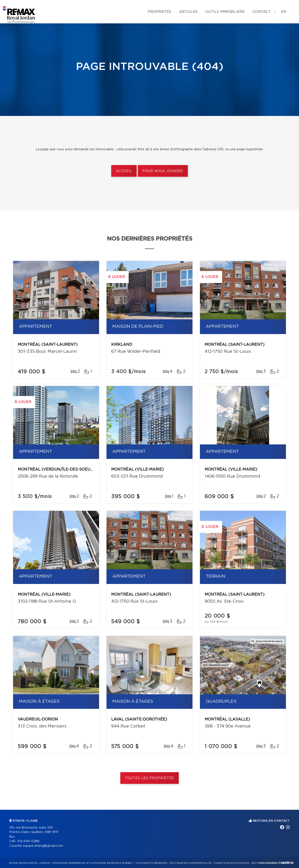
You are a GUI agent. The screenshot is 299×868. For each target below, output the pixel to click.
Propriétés (159, 12)
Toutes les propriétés (150, 778)
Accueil (124, 171)
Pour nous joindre (163, 171)
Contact (262, 12)
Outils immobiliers (225, 12)
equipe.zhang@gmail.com (43, 846)
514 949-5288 (28, 841)
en (284, 12)
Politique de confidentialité (191, 863)
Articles (188, 12)
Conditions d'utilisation (231, 863)
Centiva (286, 863)
